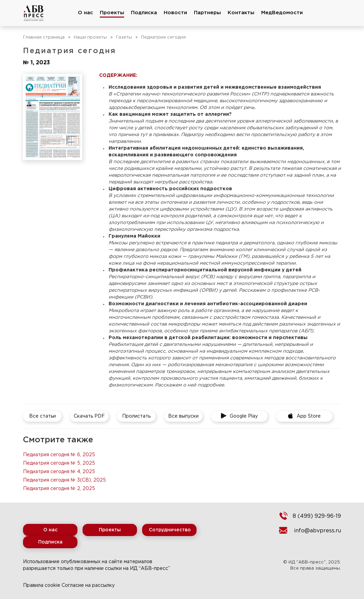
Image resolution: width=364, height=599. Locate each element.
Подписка (144, 13)
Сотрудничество (170, 530)
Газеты (124, 37)
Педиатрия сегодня (163, 37)
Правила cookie (42, 585)
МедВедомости (282, 13)
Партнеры (207, 13)
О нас (85, 13)
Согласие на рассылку (88, 585)
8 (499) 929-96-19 (317, 516)
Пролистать (136, 416)
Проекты (112, 13)
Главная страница (44, 37)
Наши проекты (90, 37)
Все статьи (42, 416)
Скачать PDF (89, 416)
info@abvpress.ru (317, 531)
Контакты (241, 13)
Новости (175, 13)
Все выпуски (183, 416)
